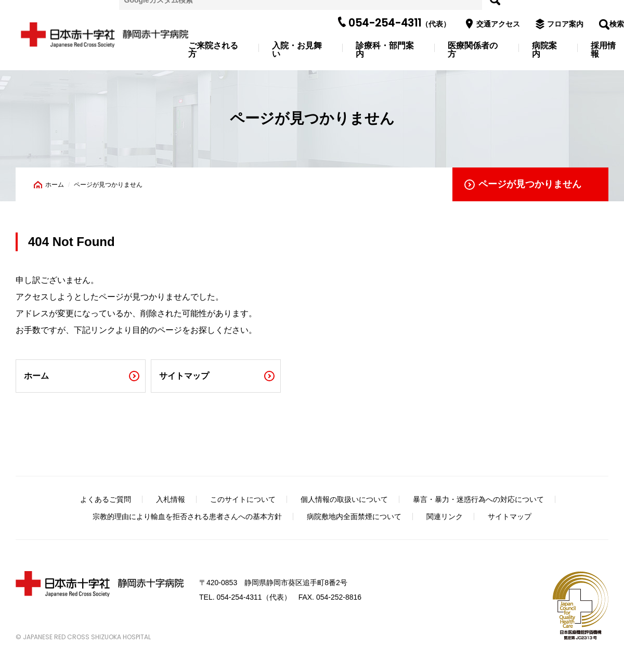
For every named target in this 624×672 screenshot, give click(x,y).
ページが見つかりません (530, 184)
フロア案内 (563, 24)
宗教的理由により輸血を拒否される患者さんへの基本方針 (187, 516)
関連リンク (445, 516)
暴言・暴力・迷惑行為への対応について (478, 499)
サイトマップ (184, 376)
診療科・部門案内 (385, 50)
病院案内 (544, 50)
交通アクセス (496, 24)
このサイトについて (243, 499)
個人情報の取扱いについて (344, 499)
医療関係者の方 (473, 50)
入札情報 (171, 499)
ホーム (55, 185)
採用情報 (603, 50)
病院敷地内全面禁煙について (354, 516)
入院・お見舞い (297, 50)
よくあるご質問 (106, 499)
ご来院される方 (213, 50)
